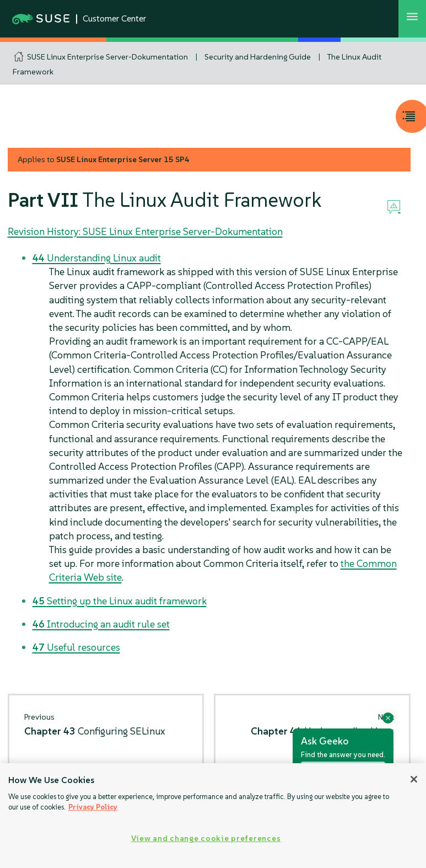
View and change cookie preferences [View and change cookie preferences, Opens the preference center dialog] (206, 838)
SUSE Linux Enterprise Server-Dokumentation (107, 57)
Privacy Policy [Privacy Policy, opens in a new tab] (93, 807)
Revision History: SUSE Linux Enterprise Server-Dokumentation (145, 231)
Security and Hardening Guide (258, 57)
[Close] (414, 779)
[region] (213, 816)
